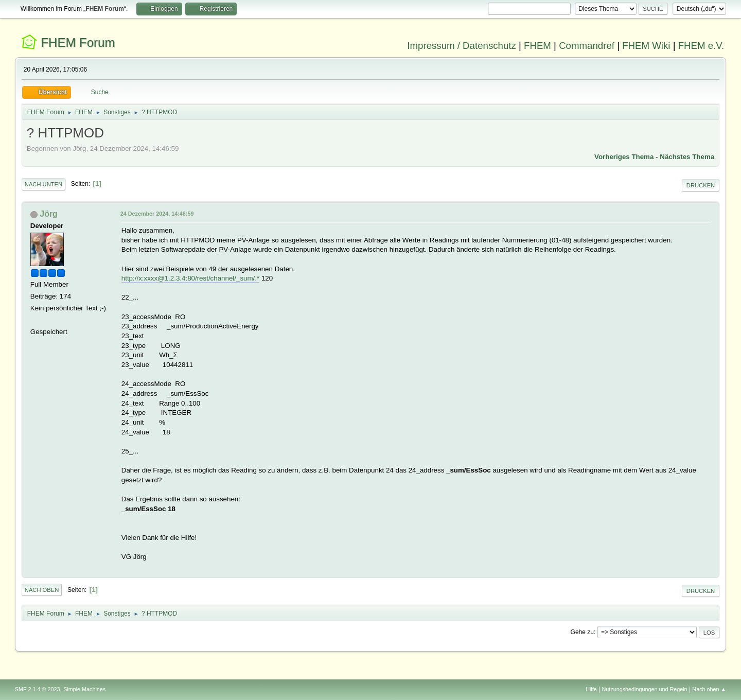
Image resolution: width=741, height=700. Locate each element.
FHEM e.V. (701, 46)
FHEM (537, 46)
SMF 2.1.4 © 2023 (38, 689)
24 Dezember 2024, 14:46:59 (157, 214)
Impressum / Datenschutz (462, 46)
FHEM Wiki (646, 46)
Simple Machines (84, 689)
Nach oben (42, 590)
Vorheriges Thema (624, 157)
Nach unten (43, 184)
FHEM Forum (78, 42)
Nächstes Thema (687, 157)
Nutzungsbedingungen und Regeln (645, 689)
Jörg (49, 214)
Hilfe (591, 689)
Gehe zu (582, 632)
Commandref (587, 46)
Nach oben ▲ (709, 689)
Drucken (701, 185)
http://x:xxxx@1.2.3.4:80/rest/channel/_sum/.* (190, 278)
